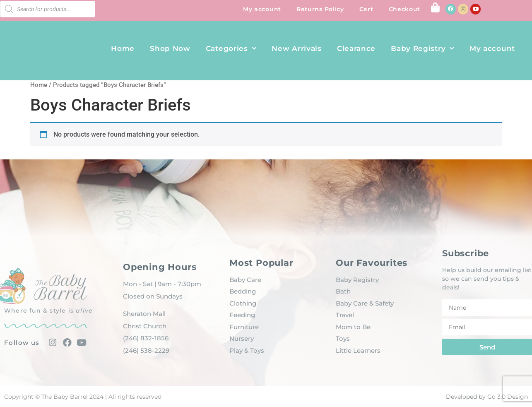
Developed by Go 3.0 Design (487, 397)
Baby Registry (422, 48)
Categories (231, 48)
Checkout (405, 9)
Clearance (356, 48)
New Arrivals (296, 48)
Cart (366, 9)
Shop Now (170, 48)
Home (123, 48)
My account (262, 9)
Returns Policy (320, 9)
